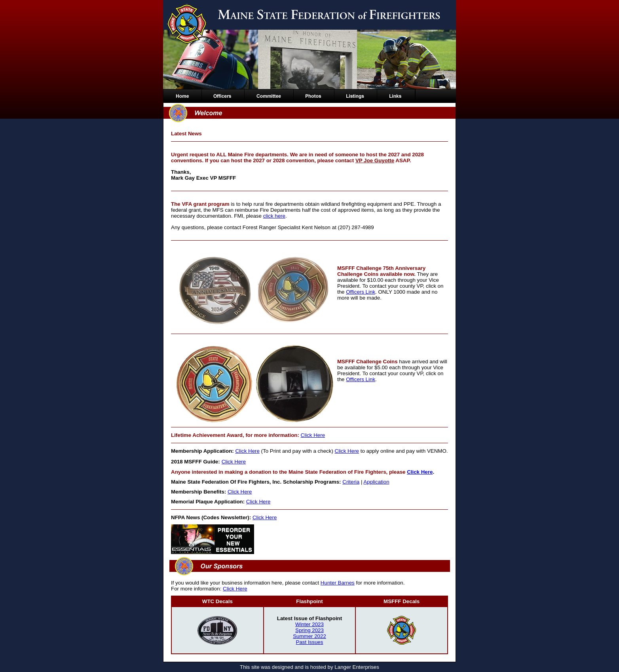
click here (274, 216)
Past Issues (310, 642)
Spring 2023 (309, 630)
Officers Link (361, 292)
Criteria (351, 482)
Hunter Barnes (338, 583)
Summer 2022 (309, 636)
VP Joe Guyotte (375, 160)
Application (376, 482)
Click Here (313, 435)
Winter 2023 (309, 624)
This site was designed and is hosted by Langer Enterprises (309, 667)
